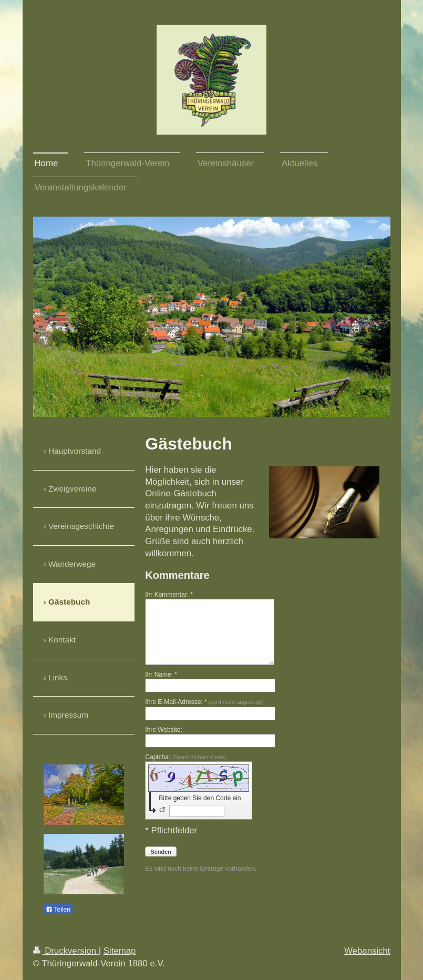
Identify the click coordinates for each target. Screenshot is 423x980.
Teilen (58, 910)
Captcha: (186, 757)
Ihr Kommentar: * (169, 595)
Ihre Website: (163, 730)
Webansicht (367, 951)
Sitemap (120, 951)
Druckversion (66, 951)
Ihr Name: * (161, 675)
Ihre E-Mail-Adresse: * (204, 702)
